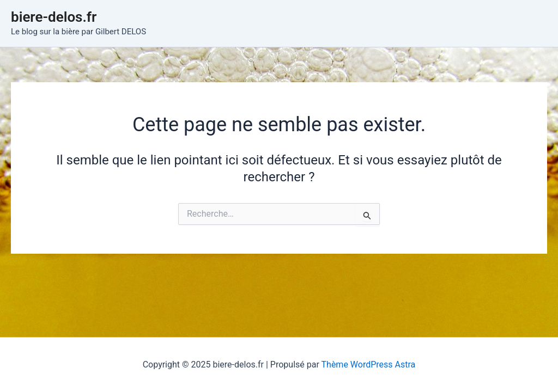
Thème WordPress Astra (369, 365)
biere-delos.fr (54, 17)
